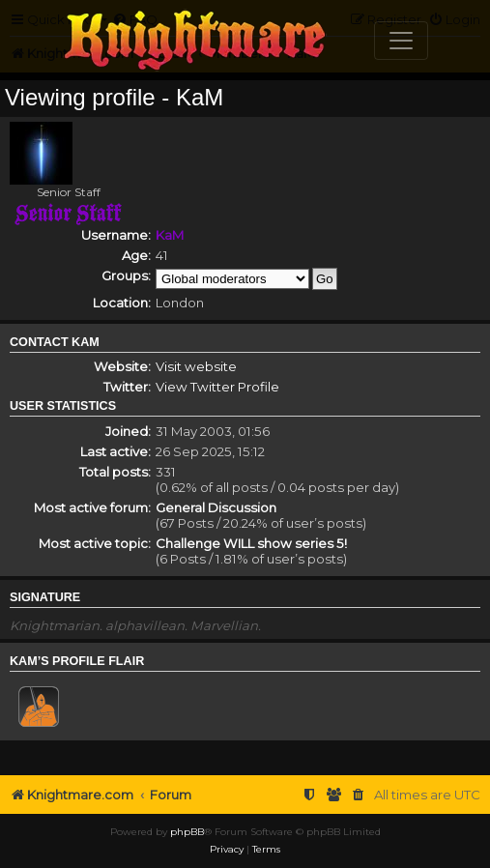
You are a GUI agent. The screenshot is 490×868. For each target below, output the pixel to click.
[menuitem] (359, 795)
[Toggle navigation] (401, 41)
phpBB (187, 832)
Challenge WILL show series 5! (251, 543)
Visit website (196, 366)
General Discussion (216, 507)
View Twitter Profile (217, 387)
